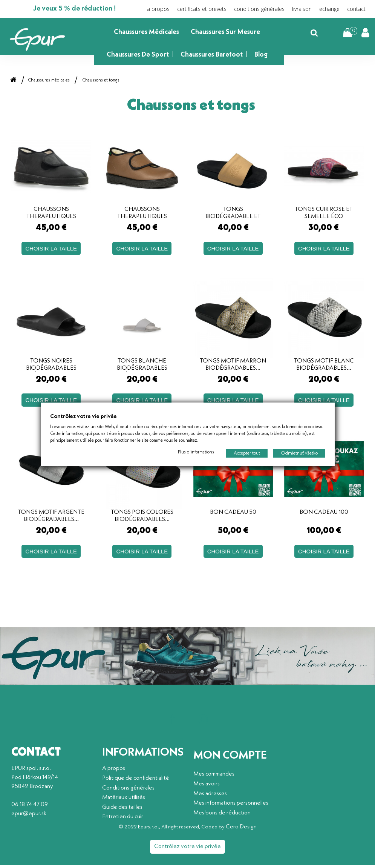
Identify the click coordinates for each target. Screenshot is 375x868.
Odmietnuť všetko (299, 453)
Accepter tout (247, 453)
